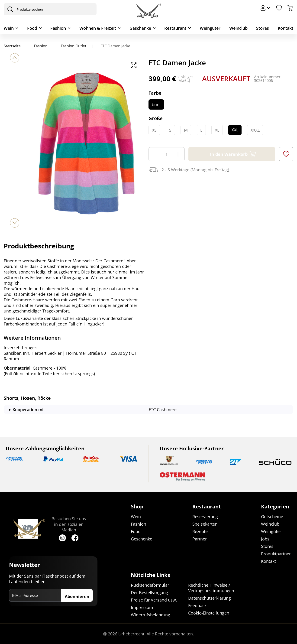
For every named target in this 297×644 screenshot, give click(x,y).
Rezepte (200, 532)
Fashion (58, 28)
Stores (263, 28)
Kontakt (286, 28)
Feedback (197, 605)
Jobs (265, 539)
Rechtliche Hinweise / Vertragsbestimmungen (211, 588)
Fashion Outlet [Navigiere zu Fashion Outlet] (74, 46)
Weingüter (210, 28)
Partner (200, 539)
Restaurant (175, 28)
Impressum (142, 607)
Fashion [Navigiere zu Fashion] (41, 46)
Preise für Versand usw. (154, 600)
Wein (9, 28)
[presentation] (9, 9)
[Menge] (167, 154)
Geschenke (140, 28)
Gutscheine (272, 517)
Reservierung (205, 517)
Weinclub (238, 28)
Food (32, 28)
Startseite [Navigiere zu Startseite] (12, 46)
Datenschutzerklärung (210, 598)
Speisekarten (205, 524)
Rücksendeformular (150, 585)
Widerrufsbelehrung (150, 615)
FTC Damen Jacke (115, 46)
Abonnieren (77, 597)
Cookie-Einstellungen (209, 613)
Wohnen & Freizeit (98, 28)
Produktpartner (276, 554)
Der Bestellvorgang (149, 592)
